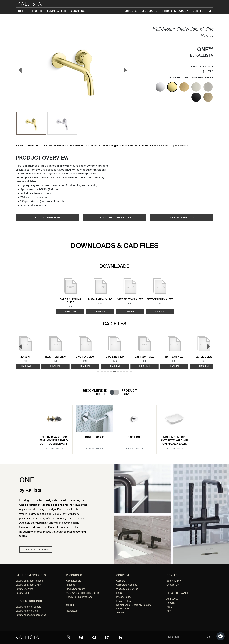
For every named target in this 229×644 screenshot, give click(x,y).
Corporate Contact (126, 585)
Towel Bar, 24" (94, 437)
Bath (22, 11)
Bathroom (34, 146)
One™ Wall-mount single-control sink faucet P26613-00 (122, 146)
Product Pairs (129, 392)
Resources (149, 11)
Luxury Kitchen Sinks (27, 611)
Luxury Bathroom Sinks (28, 585)
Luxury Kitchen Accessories (31, 615)
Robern (171, 603)
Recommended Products (95, 392)
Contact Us (173, 585)
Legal (119, 593)
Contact (199, 11)
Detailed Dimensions (114, 217)
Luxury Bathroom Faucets (30, 581)
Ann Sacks (172, 599)
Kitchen (36, 11)
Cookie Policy (124, 601)
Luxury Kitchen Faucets (28, 607)
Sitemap (121, 613)
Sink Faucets (77, 146)
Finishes (70, 585)
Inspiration (56, 11)
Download (70, 311)
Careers (121, 581)
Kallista (20, 146)
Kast (169, 611)
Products (130, 11)
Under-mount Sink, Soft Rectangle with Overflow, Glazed (175, 441)
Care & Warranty (182, 217)
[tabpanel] (114, 428)
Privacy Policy (124, 597)
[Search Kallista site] (210, 11)
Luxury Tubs (22, 593)
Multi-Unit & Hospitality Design (83, 593)
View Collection (36, 550)
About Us (78, 11)
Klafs (169, 607)
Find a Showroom (175, 11)
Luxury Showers (24, 589)
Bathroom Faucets (55, 146)
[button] (221, 636)
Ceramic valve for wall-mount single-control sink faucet (54, 441)
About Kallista (74, 581)
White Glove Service (127, 589)
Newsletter (72, 611)
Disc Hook (135, 437)
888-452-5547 (175, 581)
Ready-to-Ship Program (79, 597)
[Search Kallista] (186, 637)
